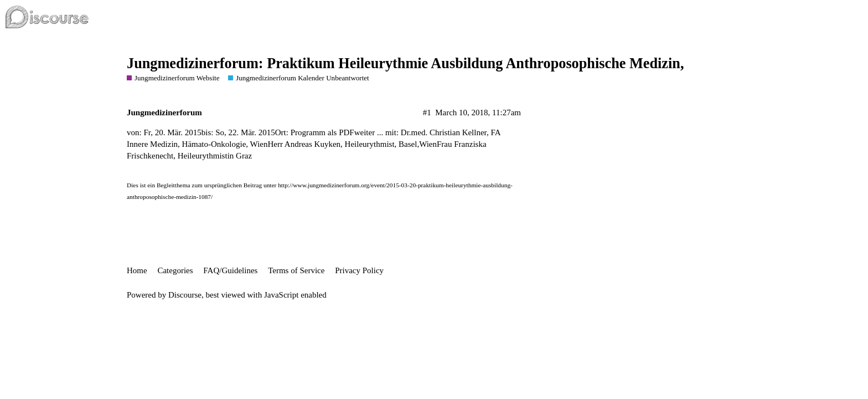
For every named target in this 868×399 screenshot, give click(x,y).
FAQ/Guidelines (230, 270)
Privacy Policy (359, 270)
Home (137, 270)
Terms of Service (296, 270)
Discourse (185, 295)
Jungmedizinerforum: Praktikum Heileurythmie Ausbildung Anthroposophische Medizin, (405, 63)
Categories (175, 270)
